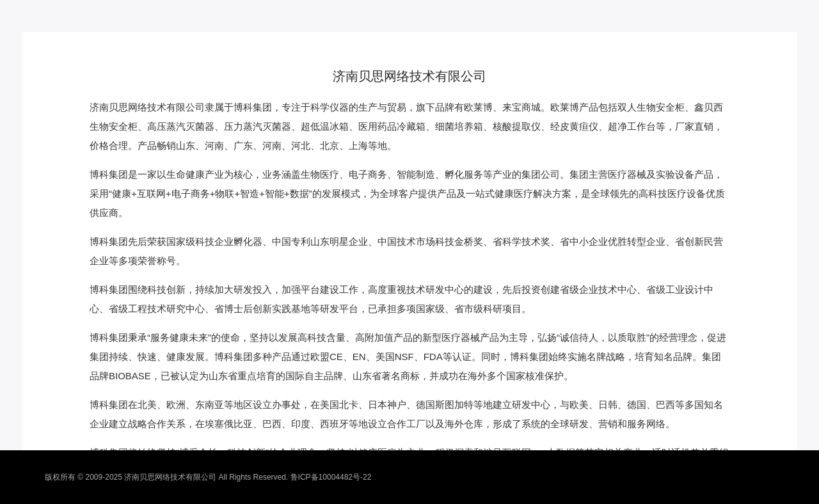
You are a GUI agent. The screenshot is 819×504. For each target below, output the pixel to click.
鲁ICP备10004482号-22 (331, 477)
